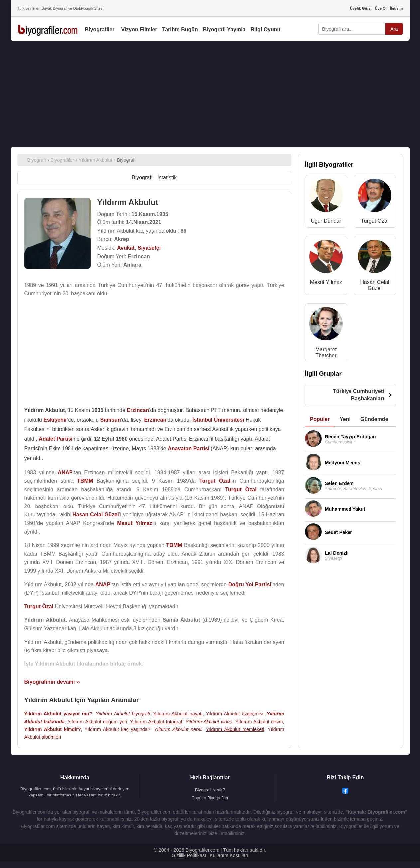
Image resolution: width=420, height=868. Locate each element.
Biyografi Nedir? (210, 790)
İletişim (397, 8)
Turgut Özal (375, 221)
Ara (394, 29)
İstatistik (167, 177)
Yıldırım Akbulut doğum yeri (97, 722)
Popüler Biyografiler (210, 798)
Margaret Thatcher (326, 352)
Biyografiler (100, 29)
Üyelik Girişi (361, 8)
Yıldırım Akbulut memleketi (235, 729)
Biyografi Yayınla (224, 29)
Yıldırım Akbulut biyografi (123, 714)
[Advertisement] (210, 94)
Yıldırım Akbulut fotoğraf (156, 722)
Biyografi (142, 177)
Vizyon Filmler (139, 29)
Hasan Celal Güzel (375, 285)
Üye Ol (381, 8)
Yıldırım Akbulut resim (259, 722)
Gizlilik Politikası (189, 855)
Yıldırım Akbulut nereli (178, 729)
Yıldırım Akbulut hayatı (178, 714)
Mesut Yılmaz (326, 282)
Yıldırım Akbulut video (209, 722)
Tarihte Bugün (180, 29)
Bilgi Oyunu (266, 29)
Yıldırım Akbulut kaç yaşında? (117, 729)
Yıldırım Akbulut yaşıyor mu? (58, 714)
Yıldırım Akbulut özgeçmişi (235, 714)
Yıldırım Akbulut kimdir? (53, 729)
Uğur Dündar (326, 221)
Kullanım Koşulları (229, 855)
